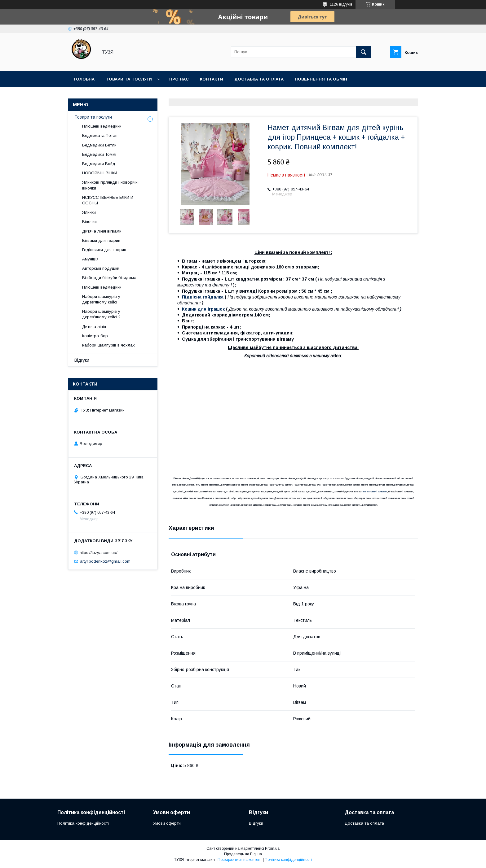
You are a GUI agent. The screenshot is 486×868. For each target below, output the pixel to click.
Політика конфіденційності (83, 823)
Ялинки (89, 212)
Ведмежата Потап (100, 135)
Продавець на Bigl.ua (243, 854)
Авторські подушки (101, 268)
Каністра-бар (95, 336)
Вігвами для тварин (101, 240)
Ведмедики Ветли (99, 145)
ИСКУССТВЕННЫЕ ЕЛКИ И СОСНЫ (108, 200)
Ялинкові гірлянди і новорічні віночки (110, 185)
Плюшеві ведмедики (102, 126)
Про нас (179, 79)
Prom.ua (272, 848)
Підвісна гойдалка (203, 297)
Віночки (89, 222)
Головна (84, 79)
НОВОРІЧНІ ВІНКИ (100, 173)
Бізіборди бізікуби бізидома (109, 278)
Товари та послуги (129, 79)
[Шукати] (364, 52)
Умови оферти (167, 823)
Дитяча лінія (94, 327)
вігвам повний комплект (375, 492)
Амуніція (90, 259)
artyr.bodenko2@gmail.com (105, 561)
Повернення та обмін (321, 79)
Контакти (212, 79)
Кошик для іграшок (203, 309)
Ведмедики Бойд (99, 164)
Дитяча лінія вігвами (102, 231)
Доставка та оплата (259, 79)
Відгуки (82, 360)
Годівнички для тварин (104, 250)
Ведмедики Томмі (99, 154)
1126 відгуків (341, 4)
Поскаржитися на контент (240, 860)
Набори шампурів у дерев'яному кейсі (101, 299)
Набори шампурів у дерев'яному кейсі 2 (101, 314)
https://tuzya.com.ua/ (99, 552)
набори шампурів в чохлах (108, 345)
